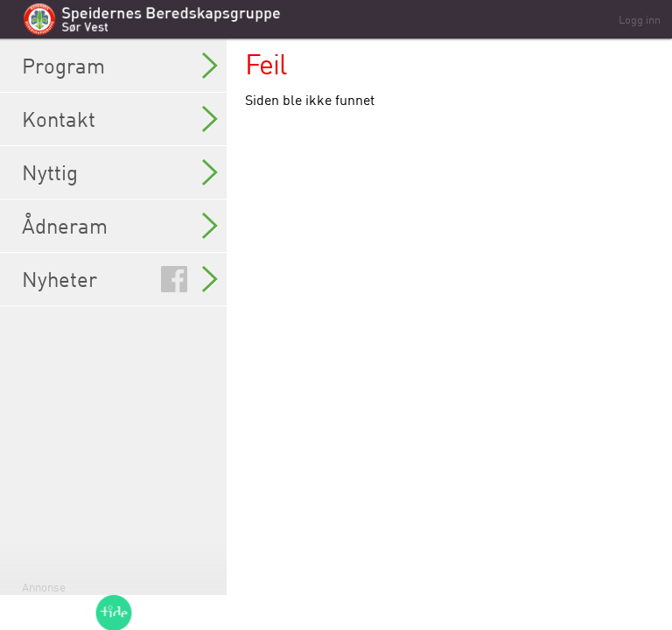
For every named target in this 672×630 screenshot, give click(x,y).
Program (120, 66)
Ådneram (120, 226)
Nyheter (120, 279)
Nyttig (120, 172)
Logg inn (640, 19)
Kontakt (120, 119)
